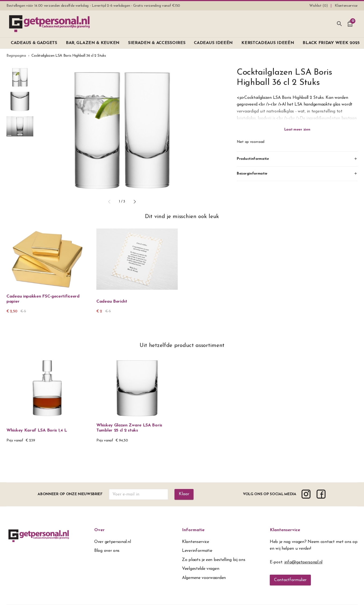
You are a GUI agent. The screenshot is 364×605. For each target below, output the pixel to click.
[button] (109, 202)
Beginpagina (16, 56)
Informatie (193, 530)
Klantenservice (285, 530)
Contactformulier (290, 580)
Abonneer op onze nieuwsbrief (70, 494)
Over (99, 530)
